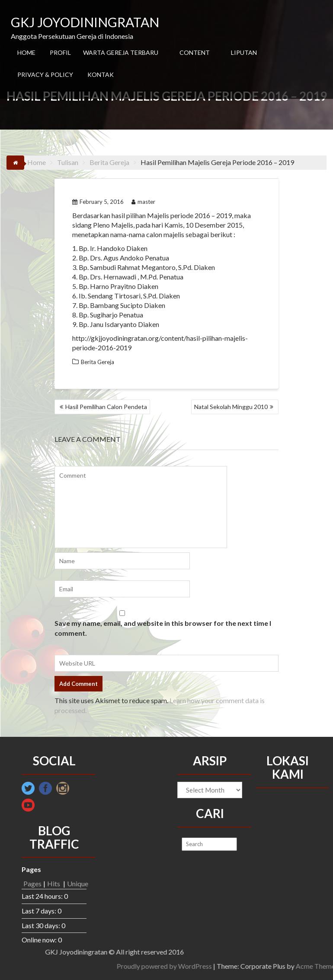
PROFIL (60, 52)
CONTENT (195, 52)
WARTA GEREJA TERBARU (121, 52)
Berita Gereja (98, 362)
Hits (54, 883)
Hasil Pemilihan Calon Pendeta (106, 407)
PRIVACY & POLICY (45, 75)
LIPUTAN (244, 52)
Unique (78, 883)
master (143, 202)
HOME (26, 52)
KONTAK (101, 75)
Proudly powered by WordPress (281, 966)
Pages (32, 883)
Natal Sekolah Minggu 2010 (231, 407)
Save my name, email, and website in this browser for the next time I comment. (163, 628)
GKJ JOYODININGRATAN (85, 22)
